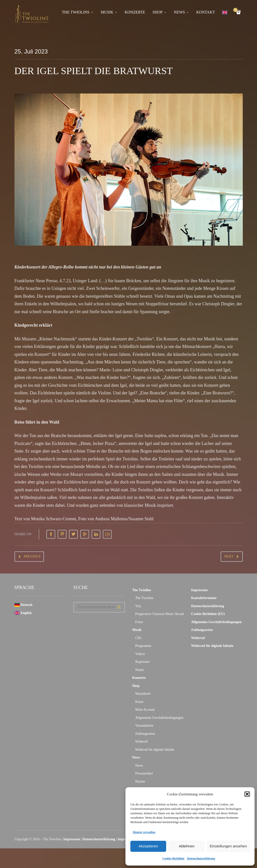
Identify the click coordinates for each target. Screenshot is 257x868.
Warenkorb (143, 694)
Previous (32, 556)
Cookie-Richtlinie (174, 858)
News (179, 12)
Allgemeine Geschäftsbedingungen (159, 718)
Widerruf (142, 741)
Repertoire (142, 662)
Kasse (139, 702)
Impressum (199, 590)
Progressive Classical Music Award (159, 614)
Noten (139, 670)
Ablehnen (186, 846)
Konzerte (135, 12)
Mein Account (145, 710)
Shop (157, 12)
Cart (236, 10)
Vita (138, 606)
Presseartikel (144, 773)
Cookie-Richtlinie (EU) (208, 614)
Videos (140, 654)
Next (229, 556)
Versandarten (144, 726)
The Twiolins (76, 12)
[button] (247, 794)
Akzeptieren (148, 846)
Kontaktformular (204, 598)
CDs (138, 638)
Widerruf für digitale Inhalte (155, 750)
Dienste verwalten (144, 832)
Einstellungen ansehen (228, 846)
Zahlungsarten (145, 734)
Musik (107, 12)
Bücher (140, 781)
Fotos (139, 622)
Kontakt (205, 12)
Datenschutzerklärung (201, 858)
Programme (143, 646)
